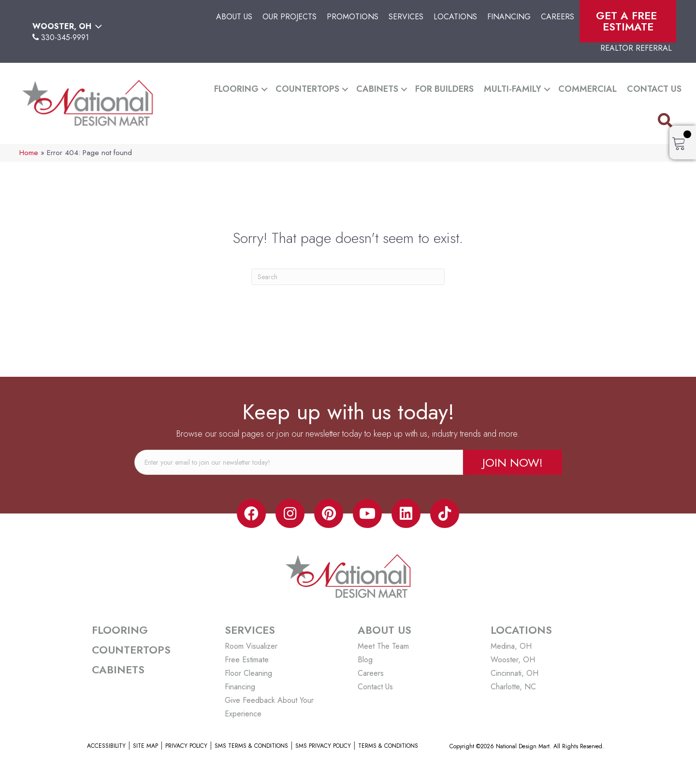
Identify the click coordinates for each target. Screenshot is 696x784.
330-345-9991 (65, 37)
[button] (264, 89)
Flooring (236, 89)
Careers (558, 17)
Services (406, 17)
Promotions (353, 17)
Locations (455, 17)
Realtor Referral (636, 48)
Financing (509, 17)
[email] (299, 462)
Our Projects (290, 17)
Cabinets (377, 89)
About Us (234, 17)
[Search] (348, 277)
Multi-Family (513, 89)
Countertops (307, 89)
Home (29, 153)
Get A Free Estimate (628, 21)
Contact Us (654, 89)
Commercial (587, 89)
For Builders (444, 89)
